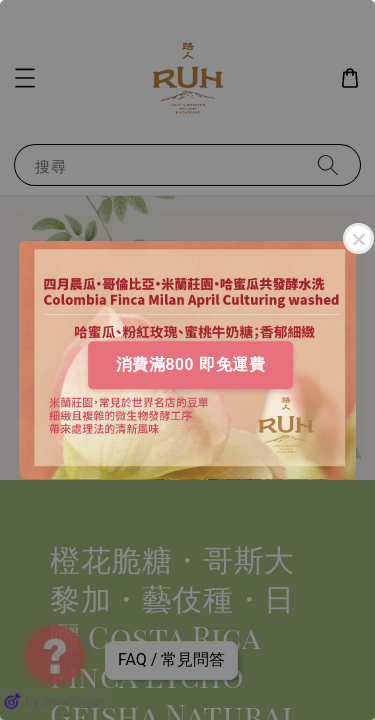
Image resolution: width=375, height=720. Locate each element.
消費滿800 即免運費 (191, 364)
